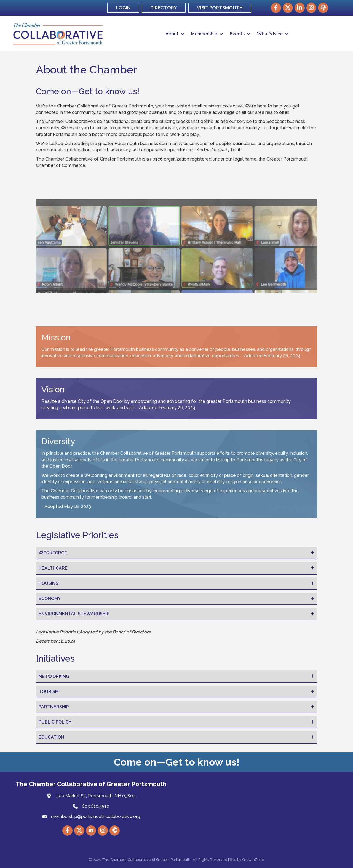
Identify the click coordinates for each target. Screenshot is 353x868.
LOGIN (123, 8)
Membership (204, 34)
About (172, 34)
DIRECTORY (164, 8)
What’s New (270, 34)
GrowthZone (253, 860)
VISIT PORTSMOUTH (220, 8)
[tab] (176, 553)
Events (237, 34)
